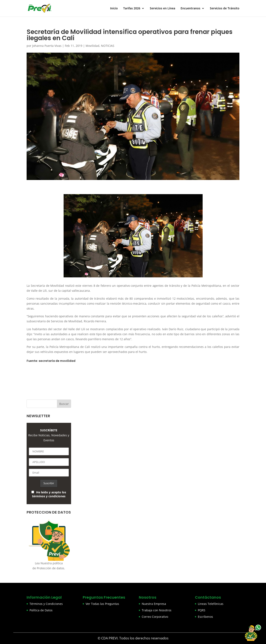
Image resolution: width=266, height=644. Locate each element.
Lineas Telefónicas (211, 604)
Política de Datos (41, 610)
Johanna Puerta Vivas (47, 46)
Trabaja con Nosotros (157, 610)
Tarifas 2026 (132, 9)
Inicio (114, 9)
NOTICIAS (108, 46)
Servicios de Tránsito (225, 9)
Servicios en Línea (163, 9)
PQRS (202, 610)
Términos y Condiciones (46, 604)
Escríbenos (205, 617)
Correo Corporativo (155, 617)
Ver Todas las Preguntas (102, 604)
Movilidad (92, 46)
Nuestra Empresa (154, 604)
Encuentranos (190, 9)
